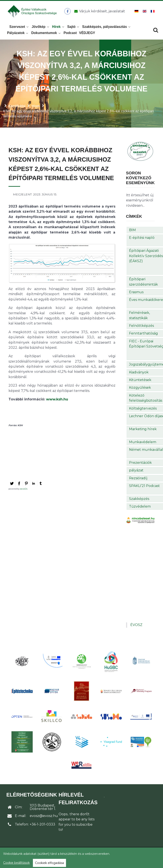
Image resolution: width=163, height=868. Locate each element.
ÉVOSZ (136, 627)
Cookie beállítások (16, 863)
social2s (24, 491)
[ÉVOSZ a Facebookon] (68, 13)
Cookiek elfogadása (49, 863)
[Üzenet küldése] (99, 13)
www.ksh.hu (57, 402)
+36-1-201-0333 (42, 827)
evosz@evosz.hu (44, 818)
